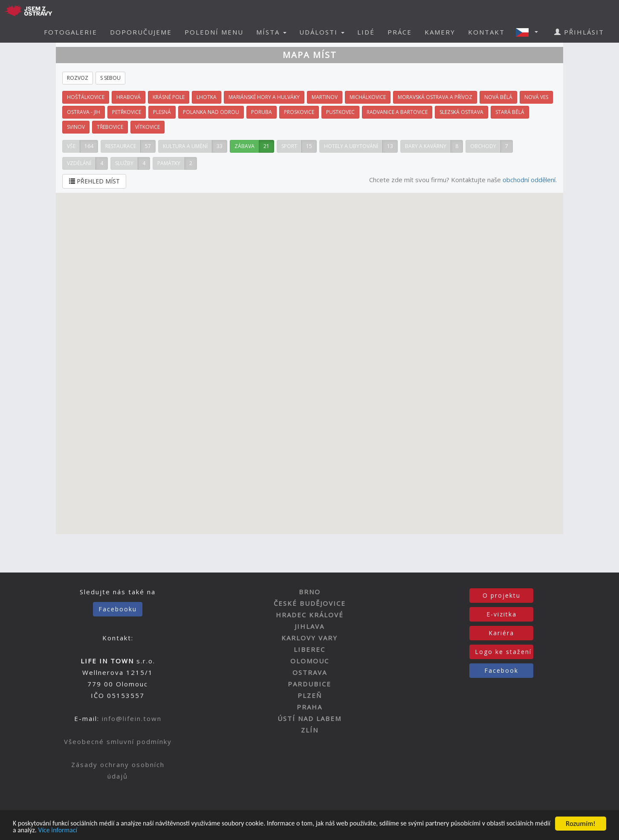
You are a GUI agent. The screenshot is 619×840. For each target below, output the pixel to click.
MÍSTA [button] (271, 32)
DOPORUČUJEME (141, 32)
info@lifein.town (132, 718)
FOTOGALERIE (71, 32)
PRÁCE (400, 32)
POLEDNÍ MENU (214, 32)
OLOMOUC (310, 661)
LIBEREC (309, 649)
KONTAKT (486, 32)
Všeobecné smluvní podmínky (118, 741)
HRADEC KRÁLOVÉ (310, 615)
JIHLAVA (309, 626)
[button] (529, 32)
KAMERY (440, 32)
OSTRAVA (310, 672)
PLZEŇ (310, 695)
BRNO (310, 592)
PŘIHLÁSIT (579, 32)
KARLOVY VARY (309, 638)
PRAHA (309, 707)
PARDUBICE (309, 684)
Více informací (110, 830)
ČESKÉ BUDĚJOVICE (310, 603)
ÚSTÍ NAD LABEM (309, 718)
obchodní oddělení (529, 180)
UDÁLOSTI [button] (322, 32)
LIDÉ (366, 32)
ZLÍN (310, 730)
